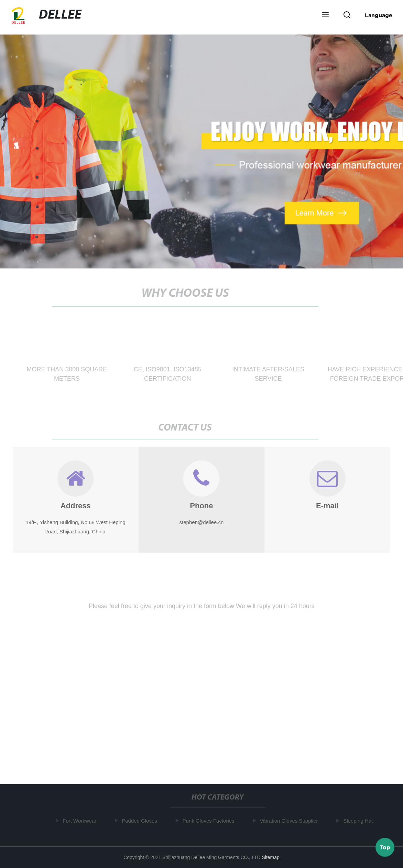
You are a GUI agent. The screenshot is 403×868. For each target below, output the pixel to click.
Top (385, 847)
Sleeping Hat (360, 821)
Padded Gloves (141, 821)
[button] (325, 15)
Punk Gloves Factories (210, 821)
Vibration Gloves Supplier (290, 821)
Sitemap (270, 857)
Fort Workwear (81, 821)
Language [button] (379, 15)
